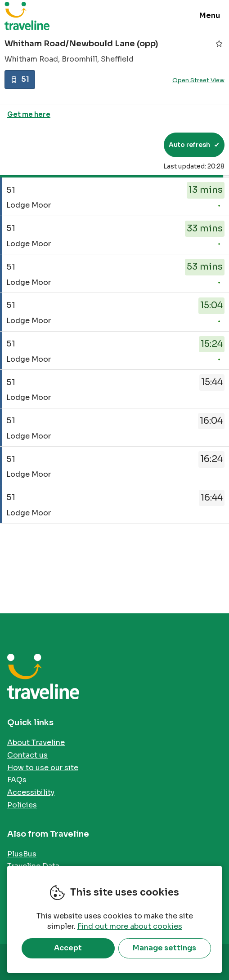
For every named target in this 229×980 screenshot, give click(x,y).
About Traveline (36, 743)
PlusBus (22, 854)
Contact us (27, 755)
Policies (22, 805)
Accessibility (31, 792)
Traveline (27, 16)
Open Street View (198, 80)
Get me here (29, 114)
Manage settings (164, 948)
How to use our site (43, 768)
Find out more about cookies (130, 926)
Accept (68, 948)
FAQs (17, 780)
